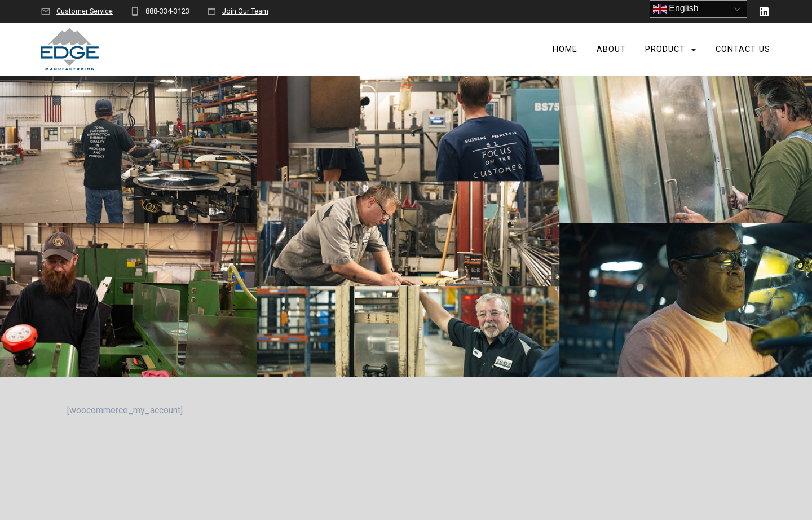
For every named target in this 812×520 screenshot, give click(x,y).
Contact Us (743, 49)
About (611, 49)
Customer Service (85, 11)
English (676, 9)
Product (665, 49)
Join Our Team (245, 11)
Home (565, 49)
